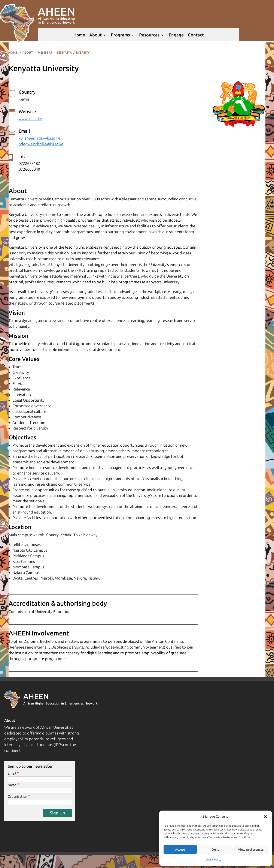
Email (12, 773)
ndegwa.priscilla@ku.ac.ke (41, 144)
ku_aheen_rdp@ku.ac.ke (39, 138)
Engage (176, 35)
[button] (265, 817)
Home (79, 35)
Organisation (17, 797)
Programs (123, 35)
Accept (180, 850)
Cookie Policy (213, 860)
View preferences (251, 850)
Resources (152, 35)
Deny (216, 850)
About (98, 35)
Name (12, 785)
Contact (196, 35)
